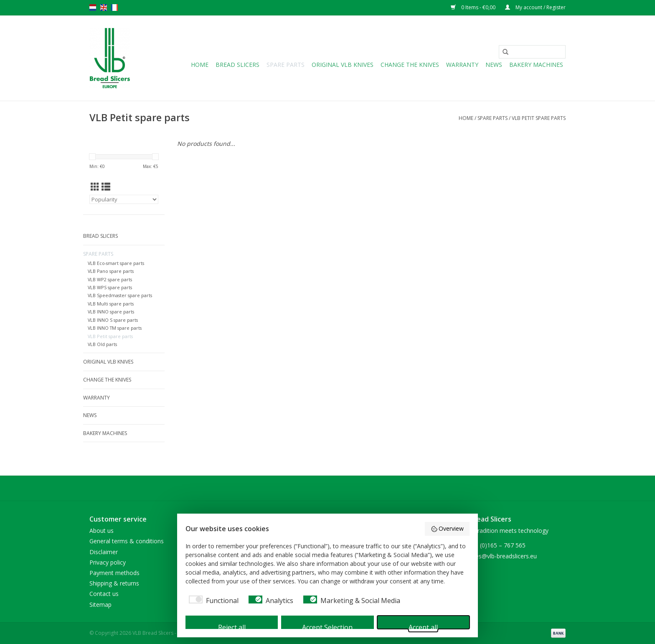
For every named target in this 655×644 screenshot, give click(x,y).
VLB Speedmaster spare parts (120, 295)
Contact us (104, 594)
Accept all (423, 626)
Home (200, 65)
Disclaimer (104, 552)
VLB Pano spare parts (111, 271)
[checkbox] (212, 601)
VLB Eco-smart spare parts (116, 263)
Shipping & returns (114, 583)
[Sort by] (124, 199)
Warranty (462, 65)
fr (114, 8)
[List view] (106, 187)
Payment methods (114, 573)
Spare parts (286, 65)
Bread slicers (237, 65)
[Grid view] (95, 187)
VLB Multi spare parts (111, 304)
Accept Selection (327, 626)
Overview (447, 529)
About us (102, 531)
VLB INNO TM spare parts (115, 328)
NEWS (494, 65)
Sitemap (100, 605)
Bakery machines (536, 65)
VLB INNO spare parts (111, 312)
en (104, 8)
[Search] (532, 52)
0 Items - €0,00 (474, 7)
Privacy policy (108, 562)
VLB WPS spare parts (110, 287)
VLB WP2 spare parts (110, 279)
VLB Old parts (102, 344)
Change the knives (410, 65)
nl (93, 8)
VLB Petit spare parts (539, 118)
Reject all (232, 626)
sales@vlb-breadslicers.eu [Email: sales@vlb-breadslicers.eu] (502, 556)
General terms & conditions (127, 541)
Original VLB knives (343, 65)
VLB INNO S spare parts (113, 320)
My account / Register (535, 7)
